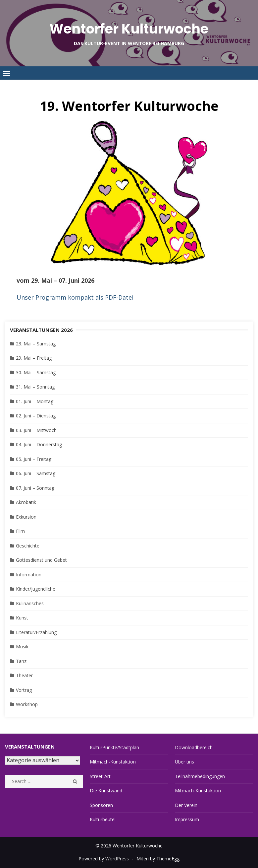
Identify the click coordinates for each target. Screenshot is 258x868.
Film (20, 531)
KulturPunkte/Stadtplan (114, 747)
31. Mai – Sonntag (35, 387)
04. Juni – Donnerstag (39, 444)
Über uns (184, 762)
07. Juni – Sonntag (35, 488)
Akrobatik (26, 502)
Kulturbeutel (103, 819)
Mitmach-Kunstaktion (113, 762)
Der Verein (186, 805)
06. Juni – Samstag (36, 473)
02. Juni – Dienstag (36, 416)
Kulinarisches (30, 603)
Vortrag (24, 690)
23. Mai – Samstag (36, 344)
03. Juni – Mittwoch (36, 430)
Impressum (187, 819)
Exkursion (26, 517)
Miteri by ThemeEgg (158, 859)
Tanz (21, 661)
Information (29, 575)
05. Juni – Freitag (34, 459)
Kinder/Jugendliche (36, 589)
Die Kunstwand (106, 791)
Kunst (22, 618)
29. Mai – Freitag (34, 358)
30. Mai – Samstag (36, 372)
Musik (22, 647)
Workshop (27, 704)
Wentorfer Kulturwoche (129, 29)
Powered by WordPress (104, 859)
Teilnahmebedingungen (200, 776)
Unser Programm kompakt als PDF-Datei (75, 297)
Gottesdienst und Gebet (41, 560)
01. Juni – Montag (35, 401)
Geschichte (28, 546)
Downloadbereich (194, 747)
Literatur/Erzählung (36, 632)
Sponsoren (101, 805)
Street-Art (100, 776)
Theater (24, 675)
